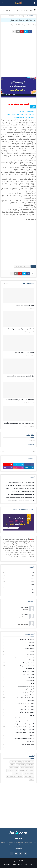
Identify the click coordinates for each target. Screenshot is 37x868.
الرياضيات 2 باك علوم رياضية (18, 709)
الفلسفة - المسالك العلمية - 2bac (18, 718)
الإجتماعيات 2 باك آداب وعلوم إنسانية (18, 657)
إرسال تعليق (31, 444)
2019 (18, 581)
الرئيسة (32, 864)
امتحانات (32, 779)
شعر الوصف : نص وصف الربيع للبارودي (24, 117)
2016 (18, 590)
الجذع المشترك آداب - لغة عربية (18, 16)
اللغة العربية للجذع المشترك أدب (18, 730)
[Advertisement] (18, 56)
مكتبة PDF (18, 747)
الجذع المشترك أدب (17, 773)
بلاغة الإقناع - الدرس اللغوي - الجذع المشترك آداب (21, 114)
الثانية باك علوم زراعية (18, 695)
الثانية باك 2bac (23, 771)
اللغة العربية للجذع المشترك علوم (18, 733)
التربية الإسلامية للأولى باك (18, 666)
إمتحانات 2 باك (18, 654)
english (18, 651)
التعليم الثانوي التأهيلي (18, 674)
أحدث (34, 451)
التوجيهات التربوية (18, 689)
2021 (18, 575)
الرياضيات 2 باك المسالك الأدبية (18, 703)
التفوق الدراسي (18, 677)
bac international (18, 648)
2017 (18, 587)
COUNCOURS (18, 645)
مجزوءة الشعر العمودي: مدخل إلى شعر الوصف (21, 376)
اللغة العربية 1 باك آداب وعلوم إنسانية (18, 724)
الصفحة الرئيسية (32, 16)
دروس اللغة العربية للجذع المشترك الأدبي (23, 491)
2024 (18, 573)
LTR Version (6, 864)
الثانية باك (31, 771)
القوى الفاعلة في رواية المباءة (26, 112)
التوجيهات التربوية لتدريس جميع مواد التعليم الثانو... (20, 497)
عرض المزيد (5, 283)
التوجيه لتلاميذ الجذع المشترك (18, 686)
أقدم (3, 451)
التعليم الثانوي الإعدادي (18, 672)
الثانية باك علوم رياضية (18, 692)
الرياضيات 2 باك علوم (18, 706)
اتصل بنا (14, 864)
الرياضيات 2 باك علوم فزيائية (18, 712)
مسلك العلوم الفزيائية (18, 744)
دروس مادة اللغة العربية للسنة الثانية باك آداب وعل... (20, 488)
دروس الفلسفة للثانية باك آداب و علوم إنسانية (22, 483)
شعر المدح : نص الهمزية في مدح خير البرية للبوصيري (19, 400)
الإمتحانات (18, 660)
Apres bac (18, 643)
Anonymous (24, 607)
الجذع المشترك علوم (29, 776)
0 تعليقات (13, 25)
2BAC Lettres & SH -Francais (18, 640)
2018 (18, 584)
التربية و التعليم (18, 669)
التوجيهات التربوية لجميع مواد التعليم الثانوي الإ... (21, 494)
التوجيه (18, 683)
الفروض (18, 715)
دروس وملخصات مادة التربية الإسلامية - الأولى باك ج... (20, 486)
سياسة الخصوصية (23, 864)
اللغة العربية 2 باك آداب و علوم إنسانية (18, 727)
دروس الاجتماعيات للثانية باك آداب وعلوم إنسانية (21, 500)
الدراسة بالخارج (18, 701)
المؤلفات (18, 735)
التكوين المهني (18, 680)
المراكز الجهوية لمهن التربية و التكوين (18, 738)
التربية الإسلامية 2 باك (18, 663)
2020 (18, 578)
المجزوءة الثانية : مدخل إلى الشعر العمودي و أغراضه (19, 423)
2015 (18, 593)
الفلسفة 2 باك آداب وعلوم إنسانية (18, 721)
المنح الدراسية (18, 741)
